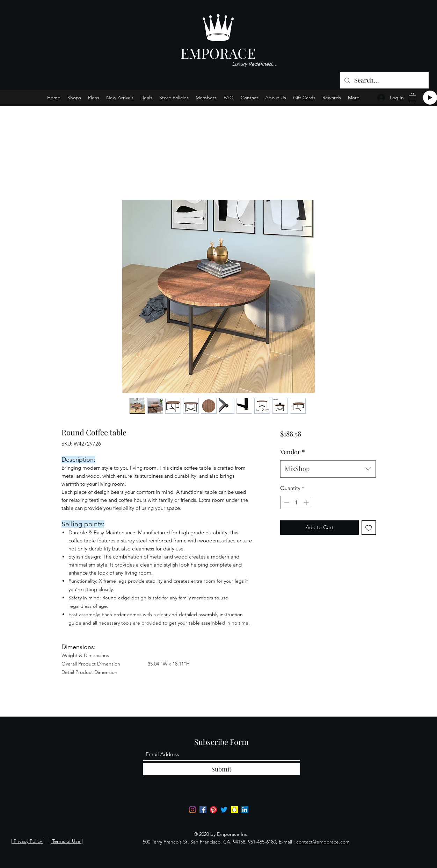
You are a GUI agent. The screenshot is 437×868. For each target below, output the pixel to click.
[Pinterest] (213, 810)
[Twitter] (224, 810)
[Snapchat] (234, 810)
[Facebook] (203, 810)
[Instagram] (192, 810)
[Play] (430, 98)
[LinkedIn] (245, 810)
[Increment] (307, 503)
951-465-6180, (263, 842)
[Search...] (384, 80)
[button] (412, 97)
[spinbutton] (296, 503)
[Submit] (221, 769)
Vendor (293, 452)
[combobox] (328, 469)
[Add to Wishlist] (369, 528)
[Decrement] (286, 503)
